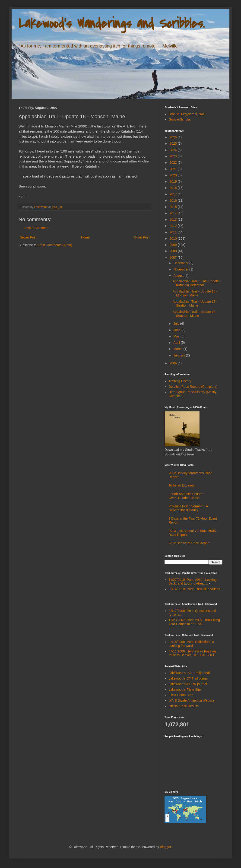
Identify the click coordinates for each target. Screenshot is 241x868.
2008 (174, 251)
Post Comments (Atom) (55, 245)
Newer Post (28, 237)
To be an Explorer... (183, 485)
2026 (174, 137)
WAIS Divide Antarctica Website (192, 700)
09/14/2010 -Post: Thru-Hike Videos (194, 589)
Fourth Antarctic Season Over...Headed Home (186, 496)
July (177, 324)
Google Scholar (180, 119)
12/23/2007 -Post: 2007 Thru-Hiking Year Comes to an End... (194, 622)
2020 (174, 175)
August (179, 276)
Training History (180, 381)
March (178, 349)
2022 (174, 162)
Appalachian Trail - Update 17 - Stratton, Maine (195, 304)
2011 (174, 232)
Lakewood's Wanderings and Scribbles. (112, 24)
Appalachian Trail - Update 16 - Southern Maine (195, 314)
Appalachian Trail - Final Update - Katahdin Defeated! (197, 283)
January (180, 355)
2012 (174, 226)
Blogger (165, 847)
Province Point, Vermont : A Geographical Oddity (188, 508)
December (181, 263)
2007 (174, 258)
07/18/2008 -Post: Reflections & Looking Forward (192, 644)
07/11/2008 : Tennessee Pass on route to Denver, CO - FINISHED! (193, 653)
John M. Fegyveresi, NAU (187, 114)
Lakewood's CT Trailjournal (188, 678)
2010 (174, 238)
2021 (174, 169)
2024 (174, 150)
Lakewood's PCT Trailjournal (189, 673)
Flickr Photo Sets (181, 695)
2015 (174, 207)
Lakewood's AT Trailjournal (188, 684)
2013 (174, 219)
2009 (174, 245)
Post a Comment (36, 228)
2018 (174, 188)
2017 (174, 194)
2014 (174, 213)
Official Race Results (184, 706)
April (177, 343)
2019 (174, 181)
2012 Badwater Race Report (189, 543)
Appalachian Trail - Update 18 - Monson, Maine (195, 293)
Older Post (142, 237)
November (181, 269)
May (177, 336)
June (177, 330)
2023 (174, 156)
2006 (174, 363)
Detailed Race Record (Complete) (193, 387)
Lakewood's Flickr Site (185, 690)
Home (85, 237)
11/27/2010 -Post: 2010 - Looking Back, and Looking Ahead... (193, 582)
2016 (174, 200)
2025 (174, 143)
